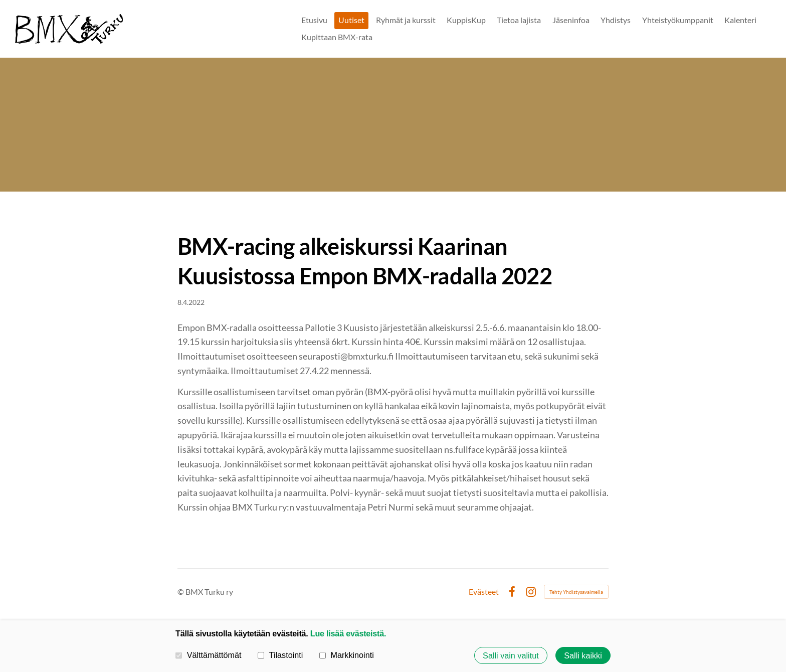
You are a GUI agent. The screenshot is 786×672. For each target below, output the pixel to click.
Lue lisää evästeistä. (348, 633)
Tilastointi (280, 655)
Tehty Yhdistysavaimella (576, 592)
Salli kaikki (583, 655)
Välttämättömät (209, 655)
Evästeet (484, 592)
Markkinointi (347, 655)
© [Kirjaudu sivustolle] (181, 592)
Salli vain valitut (511, 655)
